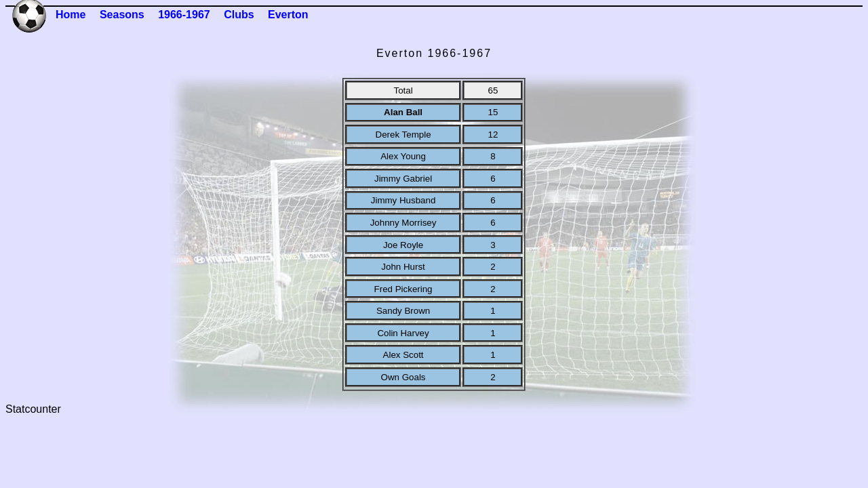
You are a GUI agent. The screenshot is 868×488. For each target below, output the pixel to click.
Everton (288, 15)
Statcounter (33, 409)
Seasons (122, 15)
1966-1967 (184, 15)
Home (71, 15)
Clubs (239, 15)
